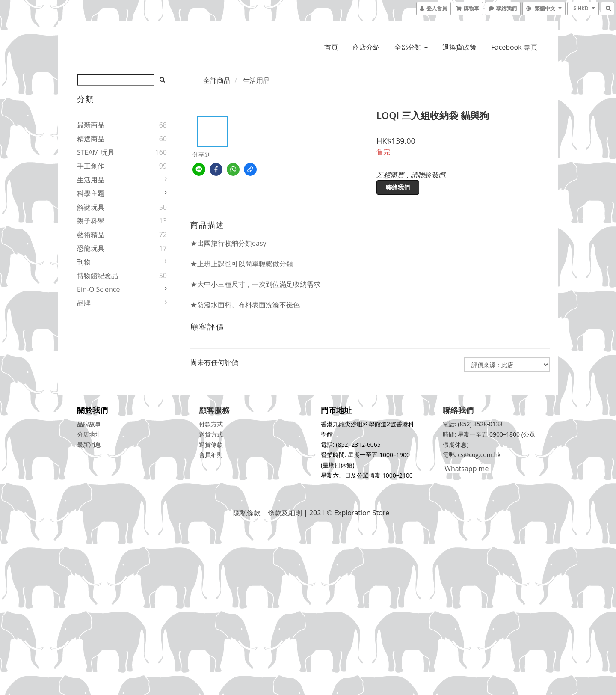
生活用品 (91, 180)
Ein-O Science (98, 289)
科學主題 (91, 193)
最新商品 (91, 125)
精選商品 (91, 139)
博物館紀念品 (98, 276)
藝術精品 (91, 235)
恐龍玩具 (91, 248)
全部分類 (411, 47)
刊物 (84, 262)
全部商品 (217, 80)
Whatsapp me (466, 469)
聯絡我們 (398, 187)
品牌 (84, 303)
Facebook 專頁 (514, 47)
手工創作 (91, 166)
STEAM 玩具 (96, 152)
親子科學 (91, 221)
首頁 (331, 47)
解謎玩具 (91, 207)
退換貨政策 (459, 47)
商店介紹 (366, 47)
